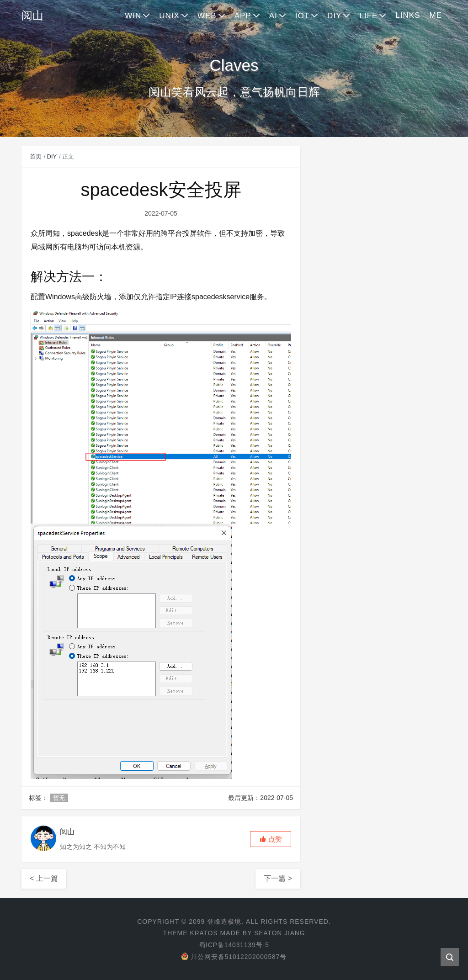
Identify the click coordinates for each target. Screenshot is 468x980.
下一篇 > (278, 878)
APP (243, 16)
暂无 (59, 798)
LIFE (368, 16)
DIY (334, 16)
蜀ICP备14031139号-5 (234, 944)
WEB (207, 16)
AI (273, 16)
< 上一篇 (44, 878)
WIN (133, 16)
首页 (36, 156)
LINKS (408, 15)
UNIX (169, 16)
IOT (302, 16)
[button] (271, 839)
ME (436, 15)
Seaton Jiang (280, 933)
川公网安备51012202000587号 (234, 956)
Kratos (203, 933)
